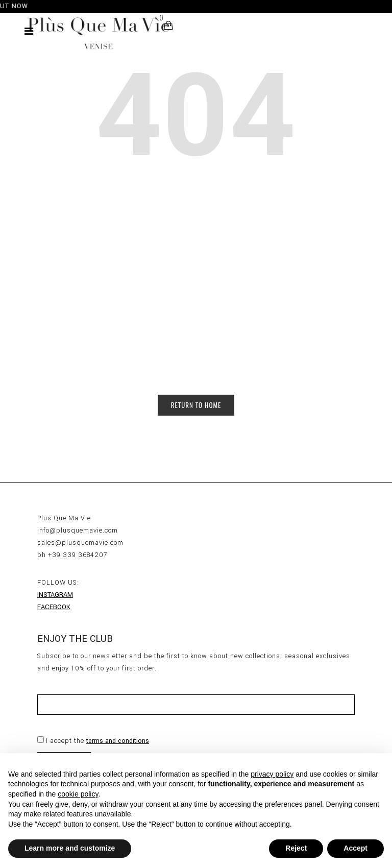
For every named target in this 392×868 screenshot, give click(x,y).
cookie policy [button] (78, 794)
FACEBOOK (54, 607)
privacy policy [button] (272, 774)
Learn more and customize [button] (70, 848)
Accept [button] (356, 848)
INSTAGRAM (55, 595)
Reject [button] (296, 848)
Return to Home (196, 405)
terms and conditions (118, 741)
